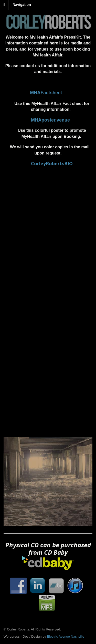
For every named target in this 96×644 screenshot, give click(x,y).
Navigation (22, 5)
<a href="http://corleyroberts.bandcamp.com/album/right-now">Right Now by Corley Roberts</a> (48, 335)
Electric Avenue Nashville (66, 636)
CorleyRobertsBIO (52, 163)
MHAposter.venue (50, 120)
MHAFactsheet (46, 93)
